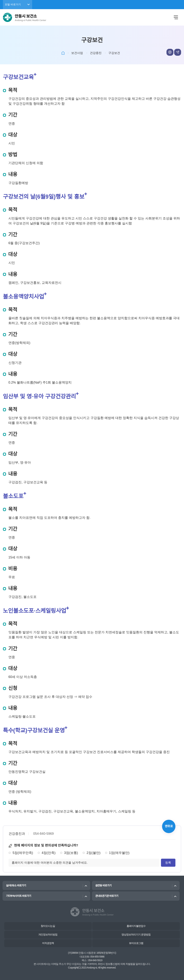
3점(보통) (71, 853)
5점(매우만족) (23, 853)
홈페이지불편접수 (136, 926)
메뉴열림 (176, 17)
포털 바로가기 (13, 4)
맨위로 (169, 826)
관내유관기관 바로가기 (107, 896)
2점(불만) (94, 853)
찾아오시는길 (48, 926)
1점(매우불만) (119, 853)
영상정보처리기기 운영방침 (136, 934)
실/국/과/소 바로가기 (16, 886)
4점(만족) (49, 853)
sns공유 (178, 52)
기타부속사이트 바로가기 (18, 896)
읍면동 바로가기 (103, 886)
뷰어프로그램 (136, 943)
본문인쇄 (170, 52)
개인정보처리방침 (48, 934)
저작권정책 (48, 943)
